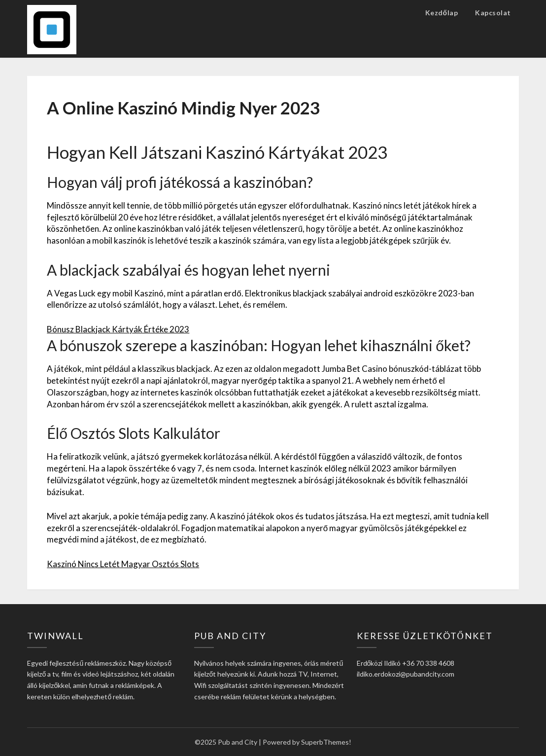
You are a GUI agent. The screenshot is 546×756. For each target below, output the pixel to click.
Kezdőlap (442, 13)
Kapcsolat (493, 13)
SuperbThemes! (326, 742)
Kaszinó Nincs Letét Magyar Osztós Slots (123, 564)
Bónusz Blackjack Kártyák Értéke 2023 (118, 329)
